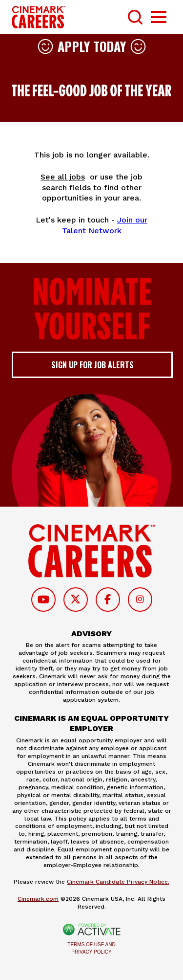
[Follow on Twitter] (76, 600)
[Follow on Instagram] (140, 600)
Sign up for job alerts (92, 365)
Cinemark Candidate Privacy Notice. (118, 882)
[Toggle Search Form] (135, 17)
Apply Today (92, 46)
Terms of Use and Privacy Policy (91, 948)
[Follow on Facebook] (108, 600)
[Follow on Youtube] (43, 600)
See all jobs (63, 177)
